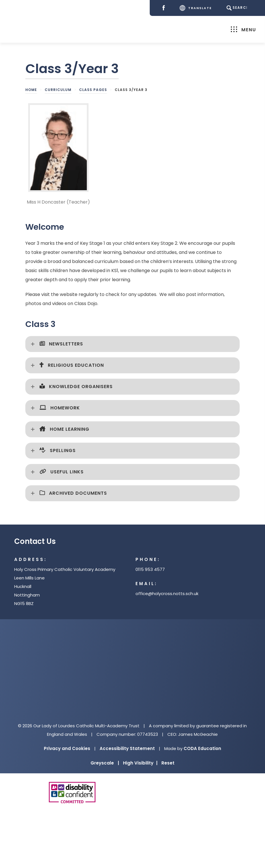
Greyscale (105, 763)
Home (31, 90)
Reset (168, 763)
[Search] (236, 8)
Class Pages (93, 90)
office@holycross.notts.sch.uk (167, 593)
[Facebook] (163, 8)
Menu (242, 29)
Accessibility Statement (127, 748)
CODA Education (202, 748)
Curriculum (58, 90)
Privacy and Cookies (67, 748)
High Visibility (140, 763)
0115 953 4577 (150, 569)
